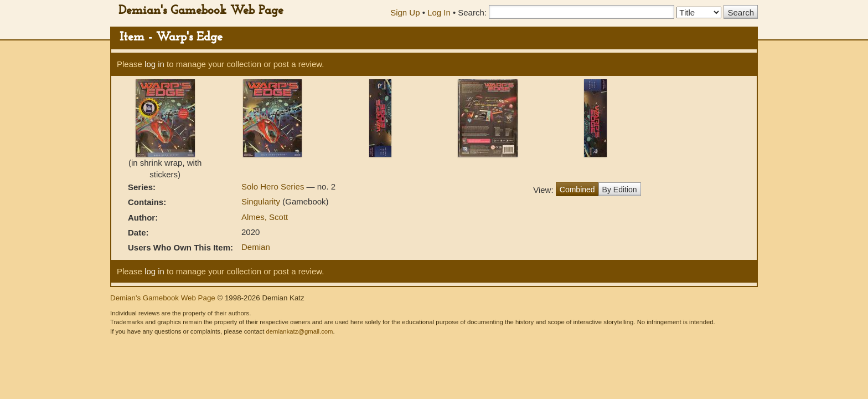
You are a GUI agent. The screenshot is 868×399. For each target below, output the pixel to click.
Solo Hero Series (274, 186)
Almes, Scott (265, 217)
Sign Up (405, 12)
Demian (256, 247)
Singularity (262, 201)
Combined (577, 190)
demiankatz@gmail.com (299, 331)
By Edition (620, 190)
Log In (439, 12)
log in (154, 64)
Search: (472, 12)
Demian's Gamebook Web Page (201, 11)
